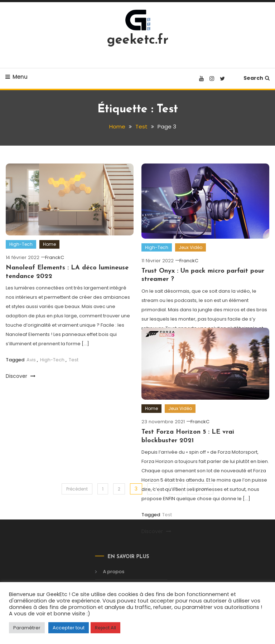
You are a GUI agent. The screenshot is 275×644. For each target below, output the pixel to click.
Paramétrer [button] (27, 628)
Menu (16, 77)
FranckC (55, 257)
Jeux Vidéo (190, 247)
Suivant (200, 489)
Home (49, 244)
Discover (21, 376)
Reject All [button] (105, 628)
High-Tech (21, 244)
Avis (31, 360)
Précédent (77, 489)
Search (257, 78)
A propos (108, 572)
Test (74, 360)
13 (176, 489)
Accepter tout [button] (69, 628)
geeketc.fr (138, 40)
